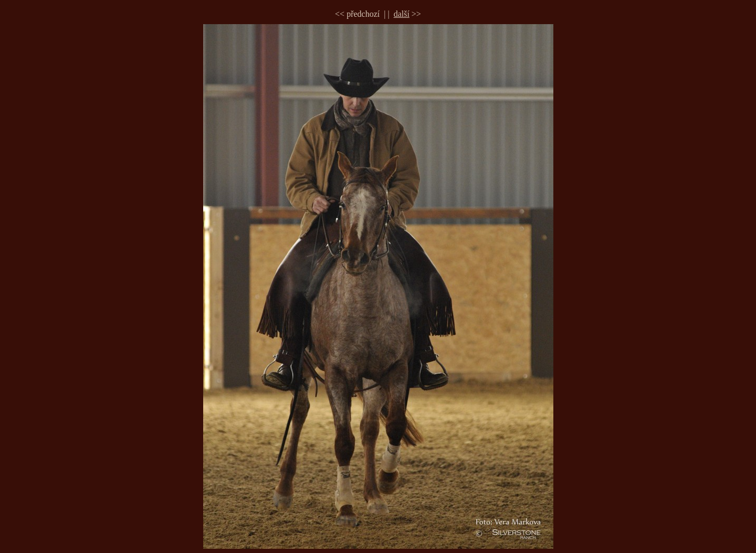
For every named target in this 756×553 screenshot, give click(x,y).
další (402, 14)
